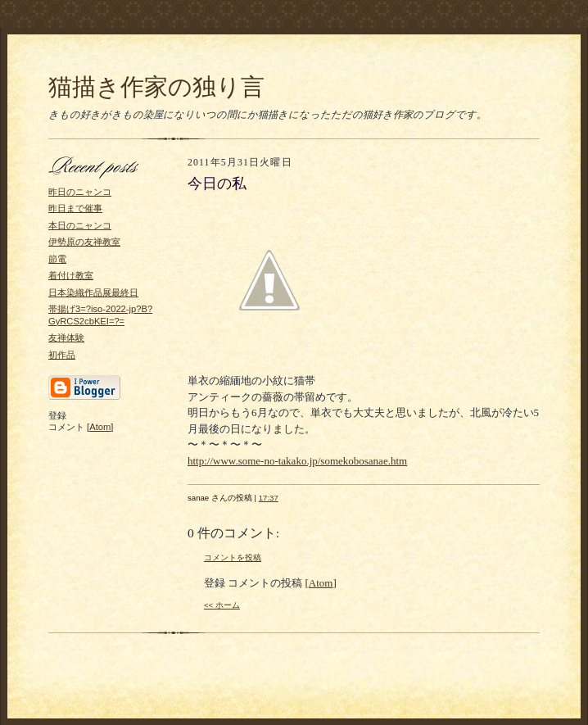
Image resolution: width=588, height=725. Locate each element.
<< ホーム (222, 605)
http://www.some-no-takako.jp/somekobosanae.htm (297, 461)
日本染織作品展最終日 (93, 292)
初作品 (62, 355)
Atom (100, 427)
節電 (57, 259)
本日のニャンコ (80, 225)
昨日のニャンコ (80, 192)
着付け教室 (71, 275)
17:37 (269, 498)
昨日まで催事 (75, 208)
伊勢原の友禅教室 (84, 242)
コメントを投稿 (233, 557)
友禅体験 (66, 338)
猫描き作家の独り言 (156, 87)
